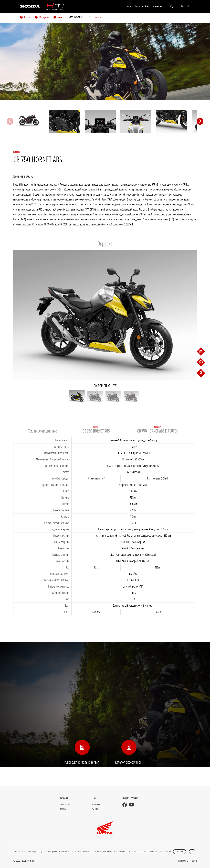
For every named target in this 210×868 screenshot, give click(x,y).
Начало (25, 17)
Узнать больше (165, 852)
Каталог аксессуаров (128, 756)
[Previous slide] (10, 121)
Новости (139, 6)
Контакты (157, 6)
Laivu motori (65, 804)
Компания (96, 804)
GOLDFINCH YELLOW (105, 319)
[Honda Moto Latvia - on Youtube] (133, 805)
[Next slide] (200, 121)
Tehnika (63, 809)
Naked (58, 17)
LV (182, 6)
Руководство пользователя (82, 756)
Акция (130, 6)
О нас (148, 6)
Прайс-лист (99, 18)
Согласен (179, 852)
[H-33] (55, 6)
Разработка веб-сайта (188, 861)
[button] (77, 397)
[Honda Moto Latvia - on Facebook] (126, 805)
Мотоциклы (42, 17)
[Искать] (172, 6)
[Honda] (30, 6)
